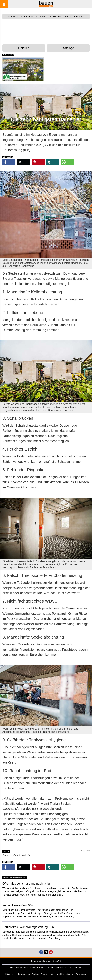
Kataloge (68, 48)
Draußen (45, 974)
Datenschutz (49, 961)
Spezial (71, 974)
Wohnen (55, 974)
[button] (9, 162)
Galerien (24, 48)
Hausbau (18, 974)
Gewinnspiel (81, 974)
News (63, 974)
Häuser (8, 974)
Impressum (36, 961)
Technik (36, 974)
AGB (59, 961)
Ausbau (27, 974)
